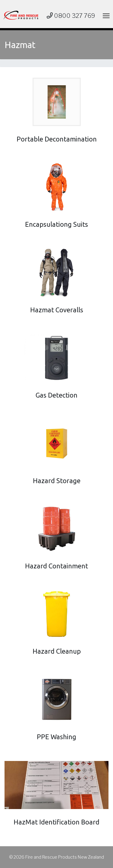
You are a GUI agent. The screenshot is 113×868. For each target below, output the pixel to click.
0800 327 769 (71, 16)
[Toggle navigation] (105, 16)
